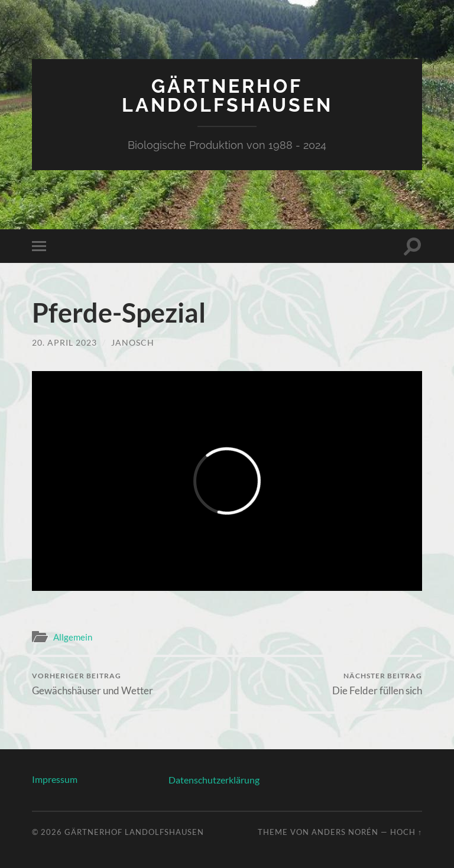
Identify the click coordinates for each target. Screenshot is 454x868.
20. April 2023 (64, 342)
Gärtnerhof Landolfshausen (227, 95)
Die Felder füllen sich (377, 684)
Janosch (133, 342)
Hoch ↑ (406, 832)
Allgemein (73, 637)
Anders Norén (345, 832)
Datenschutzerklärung (214, 780)
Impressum (55, 779)
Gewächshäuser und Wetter (93, 684)
